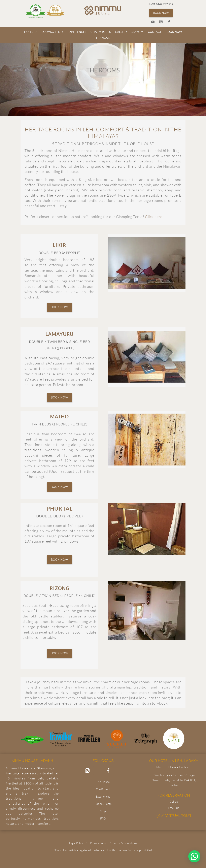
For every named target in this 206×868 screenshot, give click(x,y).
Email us (174, 808)
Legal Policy (76, 843)
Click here (154, 217)
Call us (174, 801)
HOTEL (29, 32)
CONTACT (155, 32)
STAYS (135, 32)
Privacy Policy (98, 843)
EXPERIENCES (77, 32)
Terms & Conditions (125, 843)
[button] (194, 856)
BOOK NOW (161, 13)
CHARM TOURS (101, 32)
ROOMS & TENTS (52, 32)
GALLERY (121, 32)
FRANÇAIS (103, 38)
